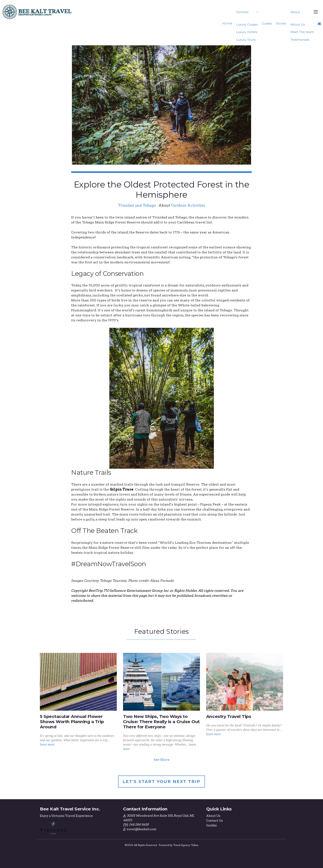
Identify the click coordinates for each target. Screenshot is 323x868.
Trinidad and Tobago (137, 205)
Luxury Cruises (247, 25)
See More (161, 760)
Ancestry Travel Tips (229, 716)
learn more (47, 744)
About (295, 12)
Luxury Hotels (247, 32)
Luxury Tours (246, 40)
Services (242, 12)
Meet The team (302, 32)
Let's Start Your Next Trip (161, 782)
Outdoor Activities (188, 205)
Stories (281, 23)
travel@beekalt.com (141, 829)
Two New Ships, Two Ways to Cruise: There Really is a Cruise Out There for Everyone (161, 722)
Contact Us (215, 821)
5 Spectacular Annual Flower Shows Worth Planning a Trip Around (72, 722)
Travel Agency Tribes (186, 845)
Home (227, 23)
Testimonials (300, 40)
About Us (297, 25)
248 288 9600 (139, 825)
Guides (267, 23)
